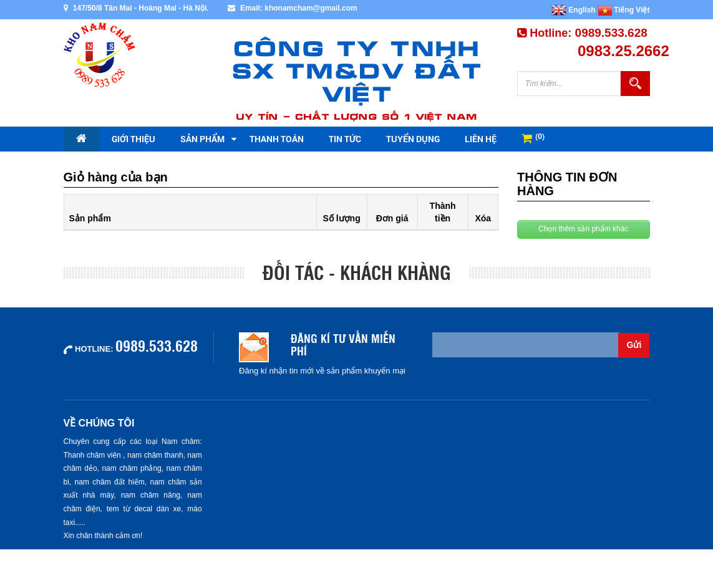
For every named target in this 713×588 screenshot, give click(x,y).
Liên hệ (481, 139)
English (574, 10)
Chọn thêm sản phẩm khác (583, 229)
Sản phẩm (202, 139)
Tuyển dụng (413, 139)
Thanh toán (277, 139)
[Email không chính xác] (526, 345)
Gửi (634, 345)
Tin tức (345, 139)
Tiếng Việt (624, 10)
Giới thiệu (133, 139)
